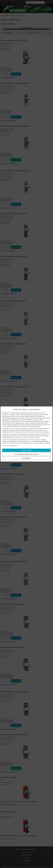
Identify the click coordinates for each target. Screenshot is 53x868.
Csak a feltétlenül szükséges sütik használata (27, 454)
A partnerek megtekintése (10, 446)
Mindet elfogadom (26, 450)
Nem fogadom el (26, 458)
